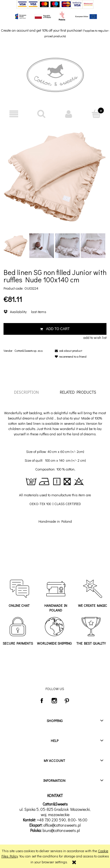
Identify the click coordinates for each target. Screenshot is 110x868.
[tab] (26, 392)
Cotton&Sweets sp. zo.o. (29, 351)
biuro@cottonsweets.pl (61, 830)
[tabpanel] (55, 467)
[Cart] (96, 114)
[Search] (41, 114)
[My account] (69, 114)
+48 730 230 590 (51, 820)
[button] (14, 114)
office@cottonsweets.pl (62, 825)
